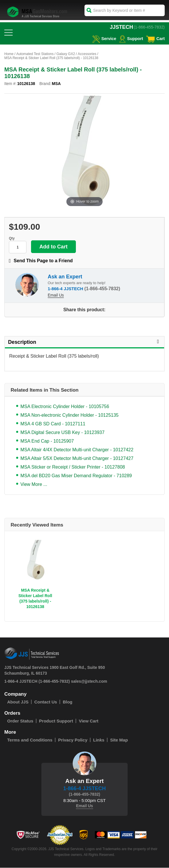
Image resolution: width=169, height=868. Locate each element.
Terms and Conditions (30, 740)
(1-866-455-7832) (149, 27)
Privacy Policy (73, 740)
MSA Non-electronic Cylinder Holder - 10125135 (70, 415)
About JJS (18, 702)
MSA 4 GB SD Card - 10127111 (53, 424)
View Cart (89, 721)
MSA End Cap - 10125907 (47, 441)
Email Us (56, 295)
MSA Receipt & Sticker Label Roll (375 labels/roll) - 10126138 (35, 599)
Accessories (87, 54)
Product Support (56, 721)
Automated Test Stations (35, 54)
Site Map (119, 740)
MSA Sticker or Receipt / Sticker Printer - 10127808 (73, 467)
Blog (67, 702)
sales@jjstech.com (89, 682)
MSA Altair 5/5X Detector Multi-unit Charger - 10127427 (77, 459)
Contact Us (46, 702)
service (103, 38)
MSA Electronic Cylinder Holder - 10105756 (65, 407)
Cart (155, 38)
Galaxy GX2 (66, 54)
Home (9, 54)
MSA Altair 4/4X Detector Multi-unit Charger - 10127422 (77, 450)
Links (99, 740)
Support (131, 38)
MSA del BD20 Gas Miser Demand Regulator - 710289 (76, 476)
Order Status (20, 721)
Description (84, 342)
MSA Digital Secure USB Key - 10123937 (63, 433)
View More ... (34, 485)
